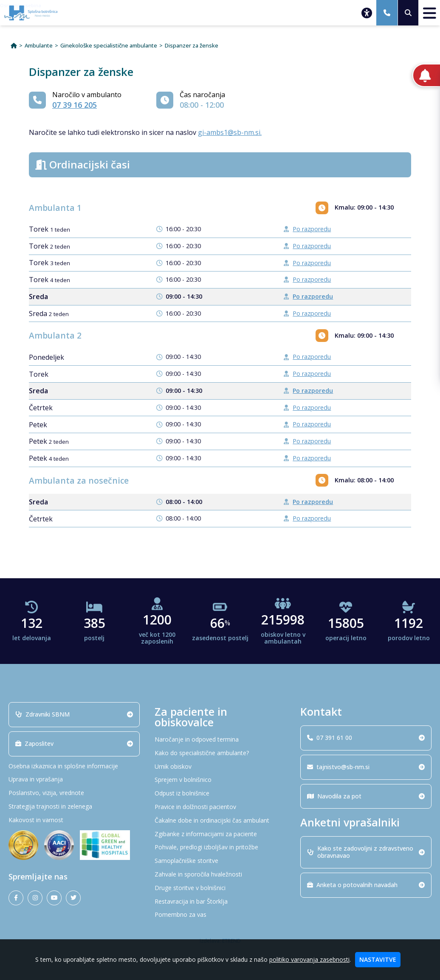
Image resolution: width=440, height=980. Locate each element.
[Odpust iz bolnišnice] (220, 794)
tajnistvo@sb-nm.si (366, 767)
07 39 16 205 (75, 105)
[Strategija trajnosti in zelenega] (74, 807)
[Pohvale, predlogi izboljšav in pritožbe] (220, 847)
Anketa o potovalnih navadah (366, 885)
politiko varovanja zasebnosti (309, 959)
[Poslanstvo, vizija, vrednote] (74, 793)
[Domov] (14, 46)
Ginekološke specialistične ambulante (109, 46)
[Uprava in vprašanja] (74, 780)
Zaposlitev (74, 743)
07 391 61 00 (366, 738)
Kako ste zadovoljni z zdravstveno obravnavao (366, 852)
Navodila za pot (366, 796)
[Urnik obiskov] (220, 767)
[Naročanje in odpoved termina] (220, 740)
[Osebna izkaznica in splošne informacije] (74, 766)
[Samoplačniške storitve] (220, 861)
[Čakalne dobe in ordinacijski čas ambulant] (220, 821)
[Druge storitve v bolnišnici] (220, 888)
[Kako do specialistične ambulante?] (220, 753)
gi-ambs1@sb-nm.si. (230, 132)
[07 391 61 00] (387, 13)
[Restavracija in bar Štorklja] (220, 902)
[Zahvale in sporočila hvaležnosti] (220, 875)
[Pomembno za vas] (220, 915)
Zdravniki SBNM (74, 714)
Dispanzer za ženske (192, 46)
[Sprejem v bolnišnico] (220, 780)
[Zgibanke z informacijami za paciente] (220, 834)
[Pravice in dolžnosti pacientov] (220, 807)
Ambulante (39, 46)
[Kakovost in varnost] (74, 820)
